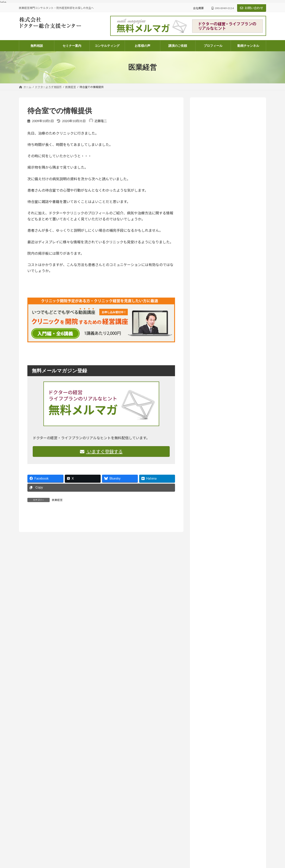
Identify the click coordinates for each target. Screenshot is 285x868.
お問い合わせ (252, 8)
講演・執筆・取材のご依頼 (122, 864)
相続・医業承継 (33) (217, 505)
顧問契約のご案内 (117, 833)
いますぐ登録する (101, 451)
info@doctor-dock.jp (31, 829)
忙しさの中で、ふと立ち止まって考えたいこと (216, 815)
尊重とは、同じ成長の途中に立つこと (227, 324)
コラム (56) (211, 455)
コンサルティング (117, 810)
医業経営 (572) (213, 477)
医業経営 (57, 500)
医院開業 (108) (213, 496)
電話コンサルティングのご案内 (125, 825)
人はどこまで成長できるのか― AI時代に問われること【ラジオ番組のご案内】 (228, 302)
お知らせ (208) (210, 428)
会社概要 (198, 8)
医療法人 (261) (213, 486)
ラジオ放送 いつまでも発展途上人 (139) (229, 523)
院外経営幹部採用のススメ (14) (225, 514)
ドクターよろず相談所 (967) (220, 446)
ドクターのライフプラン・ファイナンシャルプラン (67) (230, 466)
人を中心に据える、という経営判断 (226, 370)
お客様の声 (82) (211, 419)
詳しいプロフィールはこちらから (220, 208)
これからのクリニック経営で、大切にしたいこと (218, 861)
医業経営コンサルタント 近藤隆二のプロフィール (137, 848)
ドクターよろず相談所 (233, 263)
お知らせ (227, 235)
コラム (226, 319)
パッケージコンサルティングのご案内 (129, 817)
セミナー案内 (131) (213, 437)
